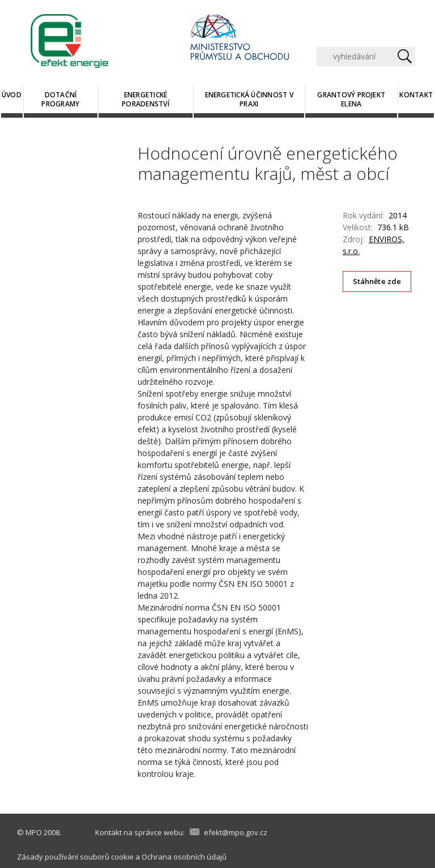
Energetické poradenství (146, 99)
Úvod (12, 95)
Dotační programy (60, 99)
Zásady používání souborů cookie (75, 857)
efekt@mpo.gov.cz (236, 832)
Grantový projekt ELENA (351, 99)
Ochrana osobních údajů (184, 857)
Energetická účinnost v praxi (249, 99)
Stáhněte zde (377, 281)
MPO (34, 832)
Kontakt (416, 95)
